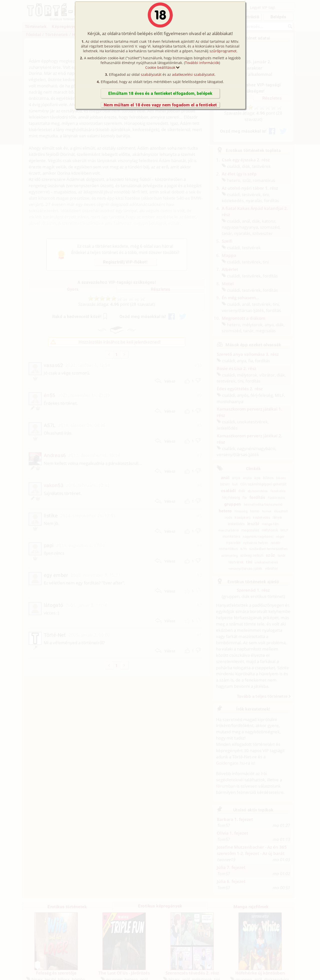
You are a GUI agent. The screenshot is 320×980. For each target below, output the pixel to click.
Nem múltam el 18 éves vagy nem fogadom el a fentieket (160, 105)
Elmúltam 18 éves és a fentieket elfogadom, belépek (160, 93)
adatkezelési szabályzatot (193, 74)
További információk (202, 63)
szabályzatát (151, 74)
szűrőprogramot (223, 51)
